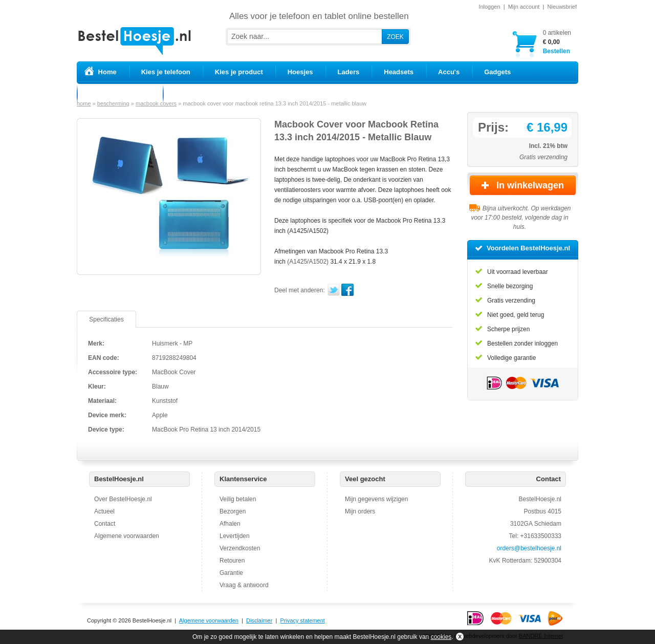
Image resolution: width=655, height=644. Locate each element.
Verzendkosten (240, 548)
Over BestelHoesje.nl (123, 499)
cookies (441, 637)
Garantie (231, 573)
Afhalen (230, 524)
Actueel (104, 511)
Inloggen (489, 7)
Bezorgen (233, 511)
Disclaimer (259, 620)
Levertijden (235, 536)
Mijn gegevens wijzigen (376, 499)
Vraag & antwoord (244, 585)
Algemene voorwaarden (127, 536)
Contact (105, 524)
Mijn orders (360, 511)
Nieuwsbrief (562, 7)
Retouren (232, 561)
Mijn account (524, 7)
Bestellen (557, 42)
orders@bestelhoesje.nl (529, 548)
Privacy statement (302, 620)
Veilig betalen (238, 499)
